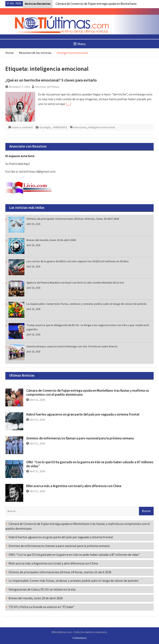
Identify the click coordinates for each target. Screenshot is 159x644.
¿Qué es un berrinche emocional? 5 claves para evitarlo (51, 80)
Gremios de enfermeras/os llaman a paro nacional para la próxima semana (80, 438)
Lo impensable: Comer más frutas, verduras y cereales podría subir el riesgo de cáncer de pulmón (86, 304)
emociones (80, 127)
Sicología (45, 127)
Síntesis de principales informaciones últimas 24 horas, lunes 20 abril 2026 (73, 219)
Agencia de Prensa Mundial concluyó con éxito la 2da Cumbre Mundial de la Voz (75, 283)
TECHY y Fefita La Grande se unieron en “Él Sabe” (41, 607)
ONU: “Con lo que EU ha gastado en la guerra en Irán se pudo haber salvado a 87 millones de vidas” (90, 464)
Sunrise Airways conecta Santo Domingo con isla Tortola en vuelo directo (72, 346)
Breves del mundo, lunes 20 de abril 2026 (51, 240)
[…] (68, 104)
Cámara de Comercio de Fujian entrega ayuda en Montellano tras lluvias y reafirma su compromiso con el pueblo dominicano (88, 392)
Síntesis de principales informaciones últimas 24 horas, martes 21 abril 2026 (60, 572)
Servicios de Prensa (47, 87)
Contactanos (79, 638)
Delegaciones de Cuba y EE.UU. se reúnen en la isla (42, 589)
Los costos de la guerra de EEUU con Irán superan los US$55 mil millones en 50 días (78, 261)
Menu (79, 44)
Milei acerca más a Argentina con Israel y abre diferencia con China (74, 486)
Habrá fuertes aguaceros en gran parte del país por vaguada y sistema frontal (83, 414)
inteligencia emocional (101, 127)
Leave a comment (22, 127)
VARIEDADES (60, 127)
